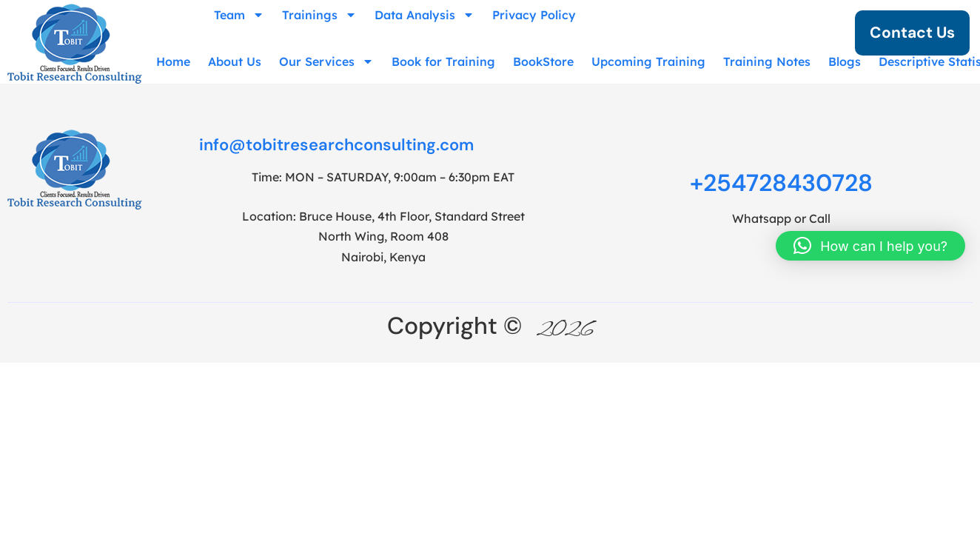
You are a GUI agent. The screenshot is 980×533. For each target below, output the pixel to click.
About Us (235, 61)
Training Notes (767, 61)
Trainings (319, 15)
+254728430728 (781, 183)
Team (239, 15)
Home (173, 61)
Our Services (326, 61)
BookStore (543, 61)
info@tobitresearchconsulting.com (336, 145)
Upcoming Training (648, 61)
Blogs (845, 61)
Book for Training (443, 61)
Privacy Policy (534, 15)
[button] (870, 246)
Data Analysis (424, 15)
